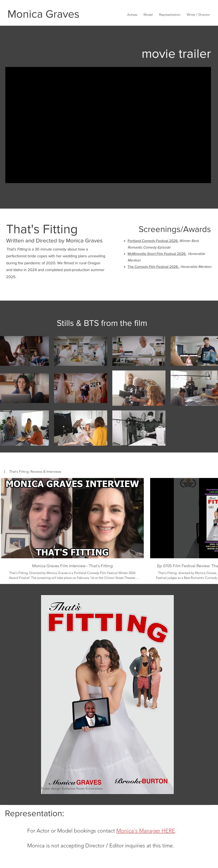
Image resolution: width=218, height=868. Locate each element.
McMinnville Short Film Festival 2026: (157, 254)
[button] (198, 15)
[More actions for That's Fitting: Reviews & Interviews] (33, 472)
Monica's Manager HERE (146, 831)
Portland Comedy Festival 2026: (153, 241)
